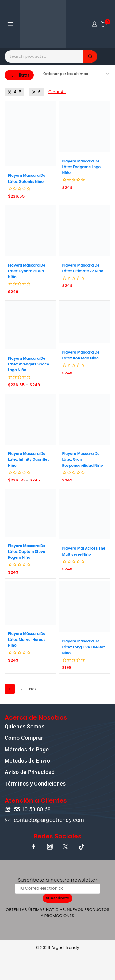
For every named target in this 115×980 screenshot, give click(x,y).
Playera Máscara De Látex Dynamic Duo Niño (27, 271)
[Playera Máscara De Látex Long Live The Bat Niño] (85, 607)
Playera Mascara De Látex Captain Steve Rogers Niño (27, 552)
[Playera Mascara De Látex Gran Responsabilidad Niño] (85, 419)
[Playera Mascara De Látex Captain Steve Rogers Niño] (31, 513)
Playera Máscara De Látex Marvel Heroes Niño (27, 639)
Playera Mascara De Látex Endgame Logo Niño (82, 167)
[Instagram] (50, 847)
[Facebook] (34, 847)
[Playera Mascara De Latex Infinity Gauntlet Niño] (31, 419)
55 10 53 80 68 (32, 809)
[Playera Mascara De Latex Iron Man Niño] (85, 322)
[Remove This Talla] (14, 92)
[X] (66, 847)
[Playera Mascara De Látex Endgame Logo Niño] (85, 127)
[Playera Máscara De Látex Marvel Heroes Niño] (31, 603)
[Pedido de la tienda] (76, 74)
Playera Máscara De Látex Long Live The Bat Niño (84, 647)
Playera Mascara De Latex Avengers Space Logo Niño (29, 364)
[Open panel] (19, 75)
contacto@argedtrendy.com (49, 820)
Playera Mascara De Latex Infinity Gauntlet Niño (28, 459)
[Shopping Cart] (105, 24)
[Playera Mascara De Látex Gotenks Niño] (31, 134)
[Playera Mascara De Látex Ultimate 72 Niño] (85, 231)
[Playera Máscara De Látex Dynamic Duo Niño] (31, 231)
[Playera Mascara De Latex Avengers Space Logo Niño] (31, 325)
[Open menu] (11, 24)
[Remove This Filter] (57, 92)
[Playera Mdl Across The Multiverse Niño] (85, 514)
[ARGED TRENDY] (43, 24)
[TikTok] (82, 847)
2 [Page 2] (21, 689)
